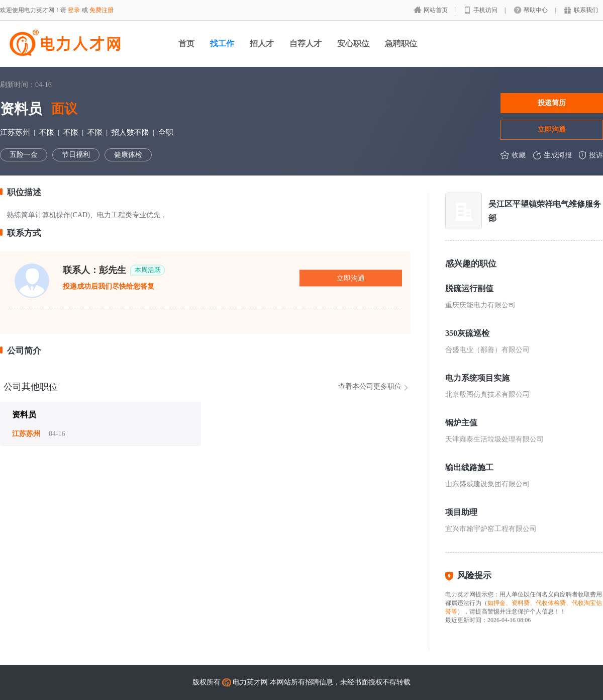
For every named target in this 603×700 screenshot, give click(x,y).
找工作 (222, 43)
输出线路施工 (469, 467)
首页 (186, 43)
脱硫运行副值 (469, 288)
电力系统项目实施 (477, 378)
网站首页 (436, 10)
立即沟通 (552, 129)
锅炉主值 (461, 423)
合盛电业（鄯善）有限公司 (487, 350)
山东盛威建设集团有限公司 (487, 484)
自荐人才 (306, 43)
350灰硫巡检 (467, 333)
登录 (74, 10)
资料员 (24, 415)
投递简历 (552, 103)
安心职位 (353, 43)
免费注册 (102, 10)
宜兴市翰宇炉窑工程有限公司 (491, 529)
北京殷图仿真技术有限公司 (487, 395)
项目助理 (461, 512)
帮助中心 (536, 10)
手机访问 (486, 10)
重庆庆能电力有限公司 (480, 305)
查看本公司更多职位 (370, 386)
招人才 (262, 43)
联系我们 (586, 10)
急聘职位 (401, 43)
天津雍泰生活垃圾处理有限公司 (494, 439)
